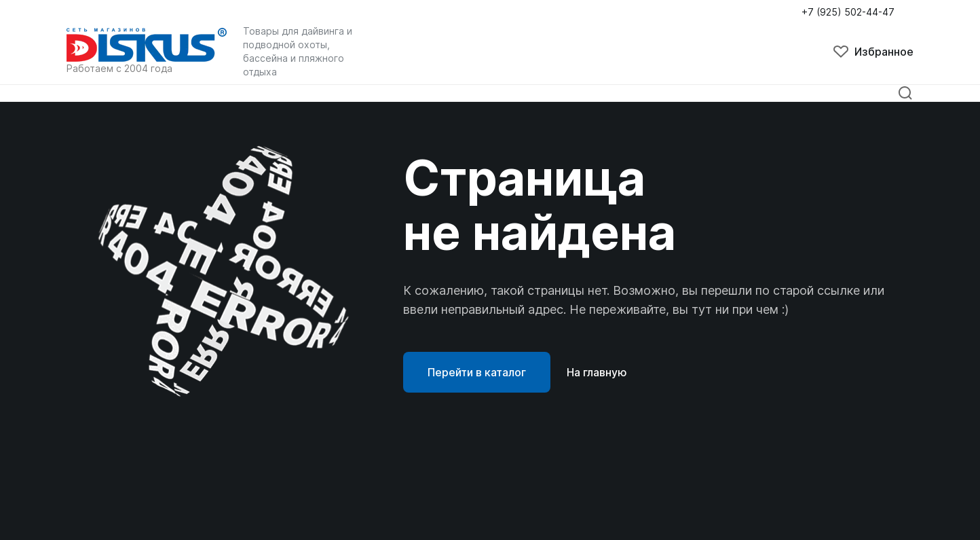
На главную (597, 372)
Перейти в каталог (477, 372)
